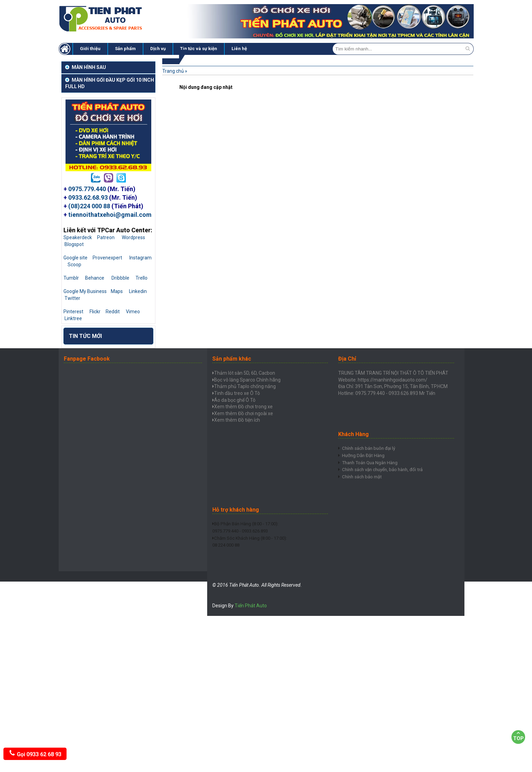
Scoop (74, 265)
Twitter (72, 298)
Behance (95, 278)
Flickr (95, 312)
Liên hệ (239, 49)
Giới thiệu (90, 49)
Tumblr (71, 278)
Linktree (73, 318)
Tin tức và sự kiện (199, 49)
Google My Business (85, 291)
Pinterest (73, 312)
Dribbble (120, 278)
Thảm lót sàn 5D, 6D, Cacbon (245, 373)
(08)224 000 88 (89, 206)
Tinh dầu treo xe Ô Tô (237, 393)
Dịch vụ (158, 49)
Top (518, 736)
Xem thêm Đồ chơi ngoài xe (244, 413)
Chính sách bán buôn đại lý (370, 448)
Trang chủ (173, 71)
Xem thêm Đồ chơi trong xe (243, 407)
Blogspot (74, 244)
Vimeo (133, 312)
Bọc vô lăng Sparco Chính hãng (247, 380)
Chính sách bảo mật (363, 489)
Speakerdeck (78, 237)
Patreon (106, 237)
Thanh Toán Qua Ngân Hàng (372, 469)
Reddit (113, 312)
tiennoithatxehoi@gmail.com (110, 215)
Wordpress (133, 237)
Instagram (140, 258)
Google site (75, 258)
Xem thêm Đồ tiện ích (237, 420)
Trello (141, 278)
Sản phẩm (125, 49)
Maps (117, 291)
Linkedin (138, 291)
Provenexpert (107, 258)
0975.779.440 (87, 189)
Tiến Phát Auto (251, 606)
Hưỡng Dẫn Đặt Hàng (364, 459)
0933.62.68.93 (88, 197)
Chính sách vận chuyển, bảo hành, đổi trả (386, 479)
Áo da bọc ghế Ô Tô (235, 400)
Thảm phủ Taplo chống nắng (245, 386)
